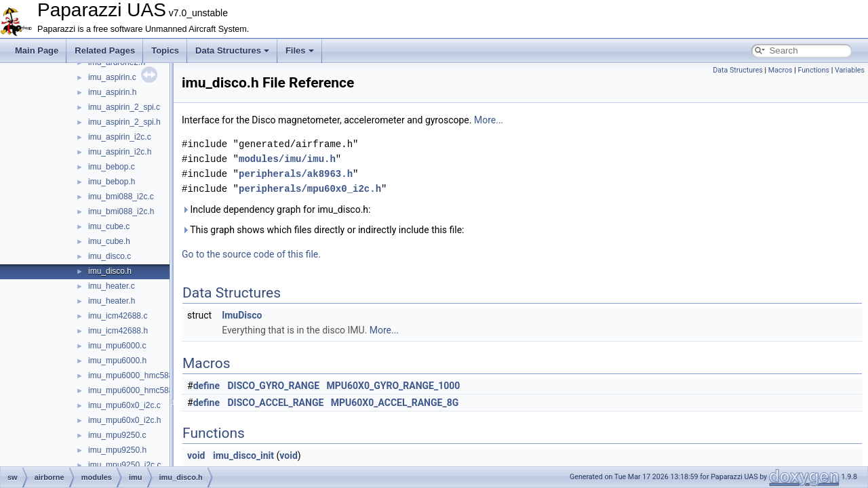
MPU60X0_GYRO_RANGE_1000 (394, 386)
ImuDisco (242, 315)
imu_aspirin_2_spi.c (124, 107)
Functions (813, 70)
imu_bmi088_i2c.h (121, 211)
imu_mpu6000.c (117, 346)
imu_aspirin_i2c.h (120, 152)
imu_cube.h (109, 241)
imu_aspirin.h (112, 92)
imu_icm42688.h (118, 331)
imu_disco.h (110, 271)
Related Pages (105, 50)
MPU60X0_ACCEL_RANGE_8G (395, 403)
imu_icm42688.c (118, 316)
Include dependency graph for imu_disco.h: (276, 209)
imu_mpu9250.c (117, 435)
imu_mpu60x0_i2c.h (124, 420)
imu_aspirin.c (112, 77)
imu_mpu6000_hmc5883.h (136, 390)
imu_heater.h (112, 301)
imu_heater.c (112, 286)
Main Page (37, 50)
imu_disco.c (110, 256)
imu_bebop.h (112, 182)
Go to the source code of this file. (251, 254)
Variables (850, 70)
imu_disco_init (243, 455)
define (206, 386)
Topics (165, 50)
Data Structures (232, 50)
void (196, 455)
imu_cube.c (109, 226)
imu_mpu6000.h (117, 361)
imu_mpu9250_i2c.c (124, 465)
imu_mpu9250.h (117, 450)
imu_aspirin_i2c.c (120, 137)
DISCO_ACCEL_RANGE (276, 403)
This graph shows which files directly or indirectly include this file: (323, 230)
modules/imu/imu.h (287, 159)
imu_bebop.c (112, 167)
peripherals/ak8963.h (296, 174)
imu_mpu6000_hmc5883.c (136, 375)
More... (489, 120)
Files (300, 50)
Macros (781, 70)
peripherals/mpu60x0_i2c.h (310, 189)
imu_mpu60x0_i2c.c (124, 405)
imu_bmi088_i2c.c (121, 197)
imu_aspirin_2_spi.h (124, 122)
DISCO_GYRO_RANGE (274, 386)
